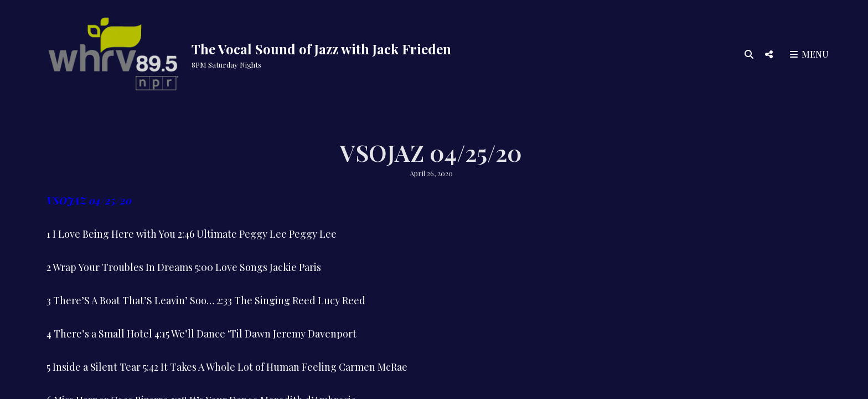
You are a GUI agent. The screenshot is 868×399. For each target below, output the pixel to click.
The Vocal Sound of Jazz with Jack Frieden (321, 49)
